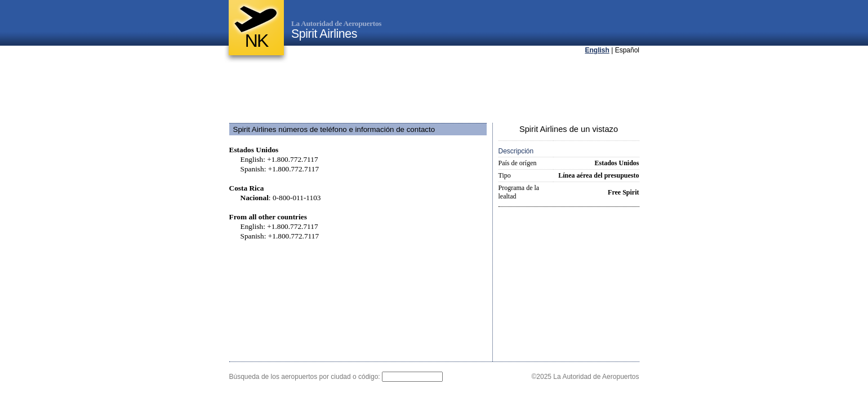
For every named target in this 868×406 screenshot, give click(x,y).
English (597, 50)
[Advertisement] (434, 90)
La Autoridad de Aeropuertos (336, 23)
